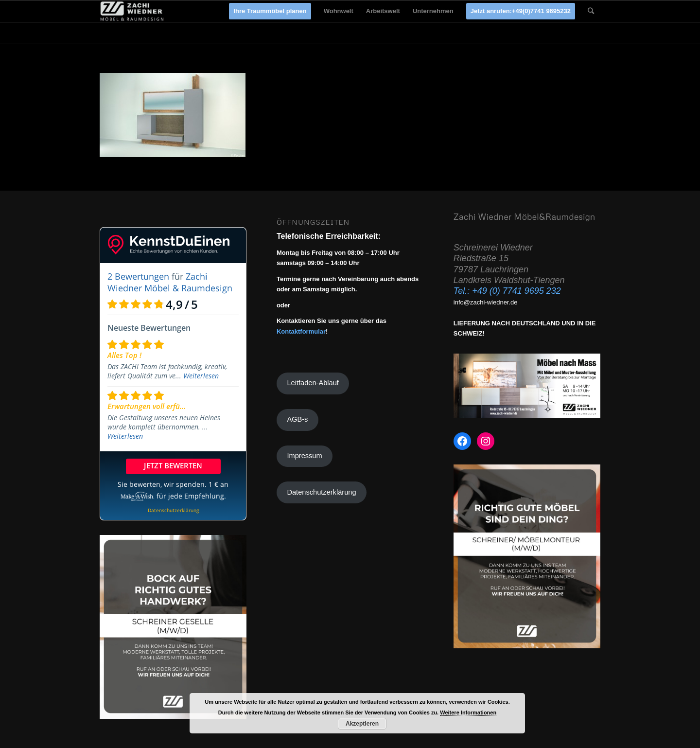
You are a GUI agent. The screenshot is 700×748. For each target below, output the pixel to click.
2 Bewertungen (138, 276)
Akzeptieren (362, 724)
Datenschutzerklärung (321, 492)
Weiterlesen (201, 376)
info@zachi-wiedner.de (486, 302)
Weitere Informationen (468, 712)
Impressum (304, 456)
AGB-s (297, 419)
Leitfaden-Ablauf (313, 383)
